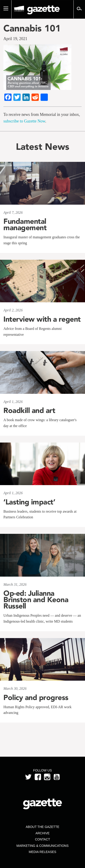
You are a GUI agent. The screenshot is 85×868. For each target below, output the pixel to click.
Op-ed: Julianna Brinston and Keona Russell (36, 600)
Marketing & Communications (43, 846)
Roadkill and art (29, 410)
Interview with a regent (42, 319)
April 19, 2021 (15, 39)
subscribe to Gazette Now (24, 121)
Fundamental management (25, 224)
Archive (42, 833)
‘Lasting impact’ (29, 502)
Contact (42, 839)
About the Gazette (42, 827)
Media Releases (42, 852)
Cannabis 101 (32, 28)
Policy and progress (36, 697)
